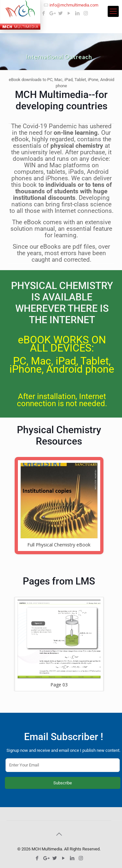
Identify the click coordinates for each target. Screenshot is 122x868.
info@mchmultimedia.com (74, 5)
